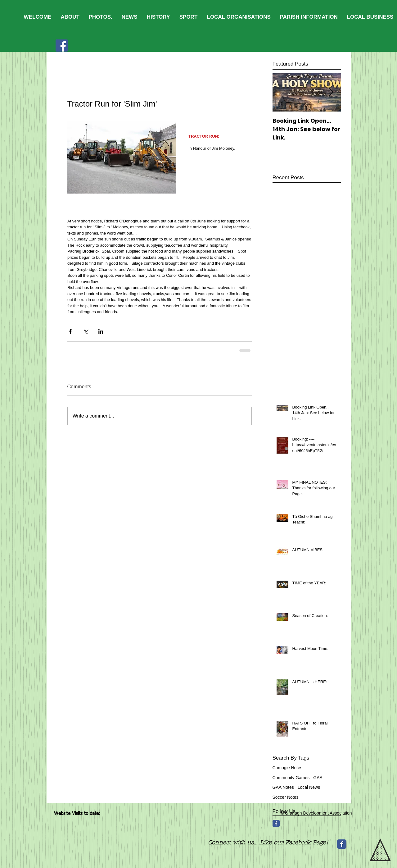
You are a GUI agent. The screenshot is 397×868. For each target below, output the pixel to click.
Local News (309, 787)
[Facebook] (62, 46)
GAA (318, 778)
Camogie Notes (288, 768)
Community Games (291, 778)
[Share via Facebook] (70, 331)
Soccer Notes (286, 797)
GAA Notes (283, 787)
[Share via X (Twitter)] (86, 331)
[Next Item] (331, 92)
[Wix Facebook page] (342, 844)
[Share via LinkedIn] (101, 331)
